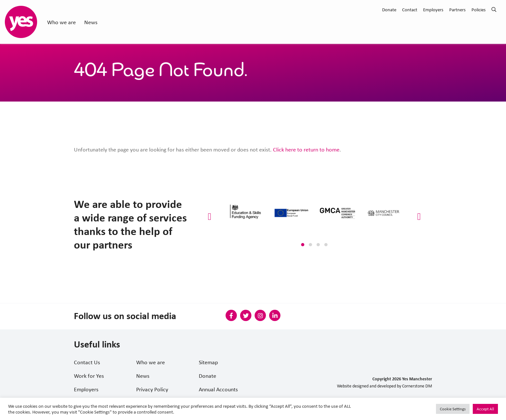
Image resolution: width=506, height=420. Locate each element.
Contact (410, 9)
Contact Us (87, 362)
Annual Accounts (218, 389)
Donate (389, 9)
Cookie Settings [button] (453, 409)
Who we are (61, 22)
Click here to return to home (306, 149)
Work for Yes (89, 376)
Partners (457, 9)
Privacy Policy (152, 389)
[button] (303, 245)
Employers (433, 9)
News (91, 22)
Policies (479, 9)
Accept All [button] (485, 409)
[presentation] (210, 216)
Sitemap (208, 362)
